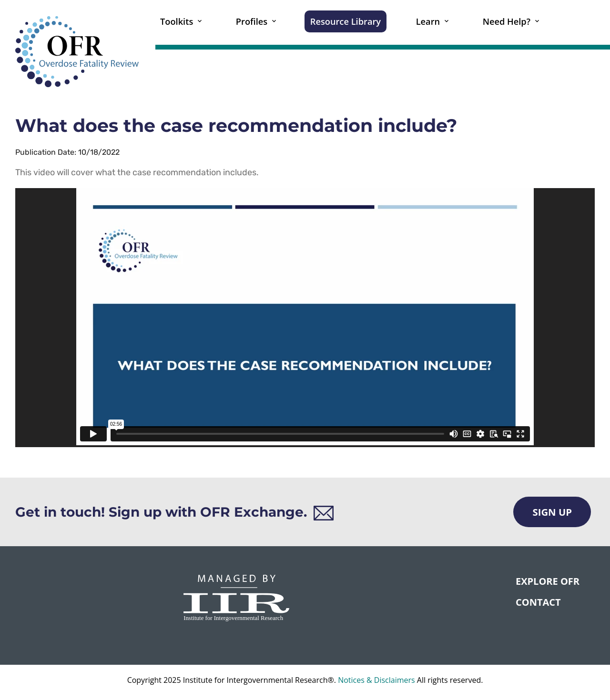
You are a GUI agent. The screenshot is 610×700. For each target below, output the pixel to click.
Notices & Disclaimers (376, 680)
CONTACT (538, 602)
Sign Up (552, 512)
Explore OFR (548, 581)
